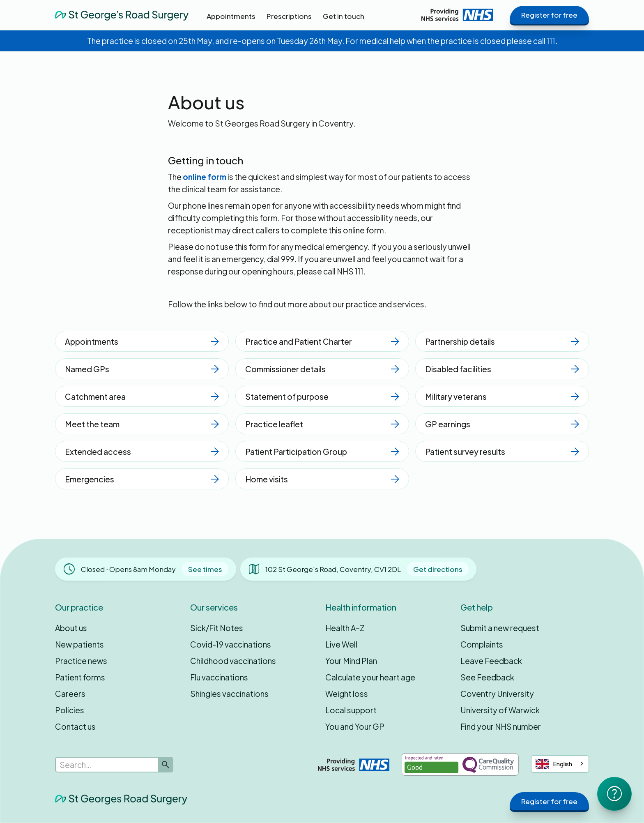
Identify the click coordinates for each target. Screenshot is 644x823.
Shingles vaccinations (229, 694)
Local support (351, 710)
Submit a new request (500, 628)
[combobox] (560, 764)
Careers (70, 694)
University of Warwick (500, 710)
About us (71, 628)
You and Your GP (355, 726)
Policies (70, 710)
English (554, 764)
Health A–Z (345, 628)
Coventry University (497, 694)
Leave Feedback (491, 661)
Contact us (75, 726)
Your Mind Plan (351, 661)
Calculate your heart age (370, 677)
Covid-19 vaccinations (231, 644)
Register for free (549, 15)
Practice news (81, 661)
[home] (122, 15)
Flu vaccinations (219, 677)
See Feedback (487, 677)
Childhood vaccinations (233, 661)
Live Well (341, 644)
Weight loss (347, 694)
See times (205, 569)
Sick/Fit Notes (217, 628)
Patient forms (80, 677)
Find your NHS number (501, 726)
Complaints (482, 644)
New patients (79, 644)
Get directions (438, 569)
